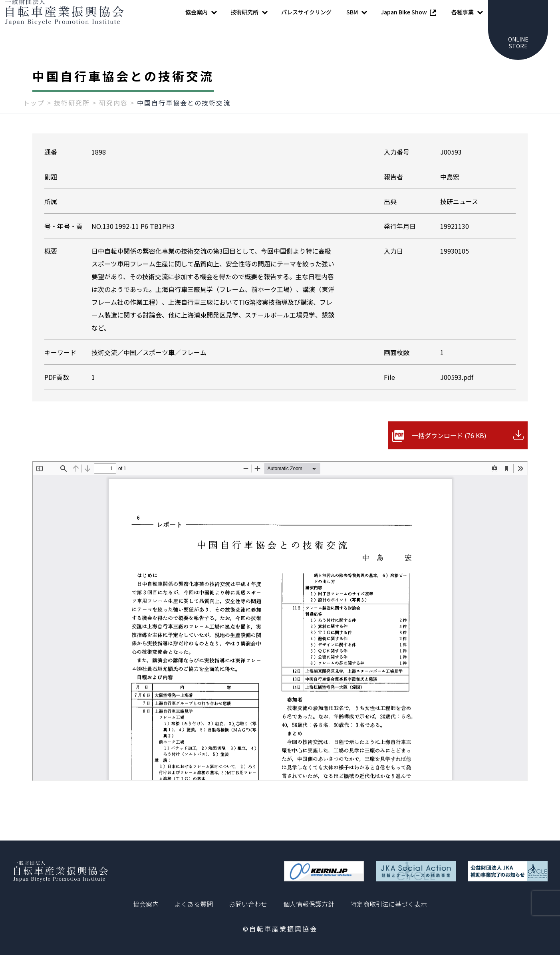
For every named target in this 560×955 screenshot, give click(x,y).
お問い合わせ (248, 904)
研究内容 (113, 119)
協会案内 (146, 904)
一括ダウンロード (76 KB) (449, 451)
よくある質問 (194, 904)
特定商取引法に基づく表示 (389, 904)
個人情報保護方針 (309, 904)
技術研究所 (72, 119)
